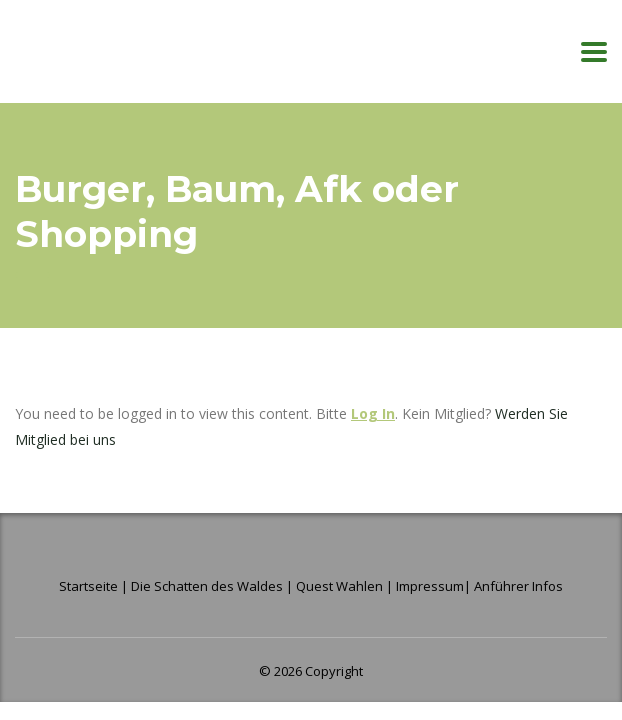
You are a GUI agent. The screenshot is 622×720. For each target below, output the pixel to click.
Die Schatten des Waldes (207, 586)
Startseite (90, 586)
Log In (373, 413)
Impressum (430, 586)
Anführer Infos (518, 586)
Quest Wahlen (339, 586)
